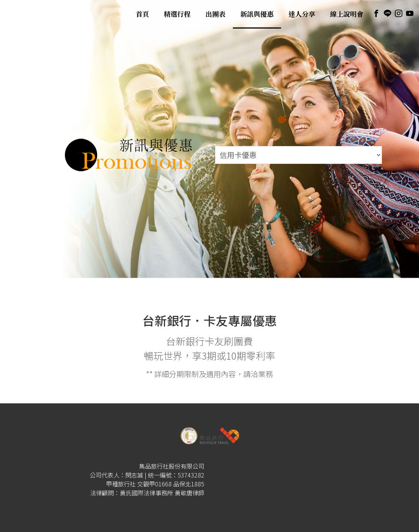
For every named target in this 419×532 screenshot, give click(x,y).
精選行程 (177, 14)
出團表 (215, 14)
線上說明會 (347, 14)
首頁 (142, 14)
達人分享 (302, 14)
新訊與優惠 (257, 14)
